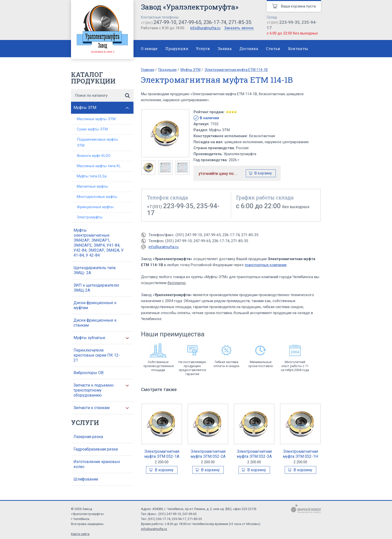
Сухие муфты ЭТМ (92, 129)
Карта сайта (80, 534)
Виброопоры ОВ (88, 373)
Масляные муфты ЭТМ (96, 119)
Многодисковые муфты (97, 197)
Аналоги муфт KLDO (94, 156)
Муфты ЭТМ (85, 108)
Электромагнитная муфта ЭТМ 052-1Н (300, 454)
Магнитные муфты (92, 186)
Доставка (249, 48)
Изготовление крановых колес (97, 464)
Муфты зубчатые (89, 338)
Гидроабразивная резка (96, 449)
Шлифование (86, 479)
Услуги (203, 48)
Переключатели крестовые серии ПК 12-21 (97, 355)
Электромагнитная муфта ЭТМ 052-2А (208, 454)
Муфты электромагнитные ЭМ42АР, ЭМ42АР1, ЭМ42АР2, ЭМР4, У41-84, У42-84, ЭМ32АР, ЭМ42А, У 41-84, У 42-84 (98, 243)
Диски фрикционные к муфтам (95, 305)
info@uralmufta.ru (205, 28)
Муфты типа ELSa (92, 176)
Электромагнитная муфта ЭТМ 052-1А (162, 454)
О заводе (149, 48)
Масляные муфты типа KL (99, 166)
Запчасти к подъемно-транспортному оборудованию (94, 390)
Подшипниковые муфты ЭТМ (97, 142)
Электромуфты (90, 217)
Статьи (273, 48)
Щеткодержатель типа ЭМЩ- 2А (94, 270)
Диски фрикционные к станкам (95, 323)
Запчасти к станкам (91, 408)
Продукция (177, 48)
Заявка (225, 48)
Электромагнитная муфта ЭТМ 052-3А (254, 454)
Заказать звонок (239, 28)
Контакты (298, 48)
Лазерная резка (88, 437)
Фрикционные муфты (95, 207)
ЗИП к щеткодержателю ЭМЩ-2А (96, 288)
